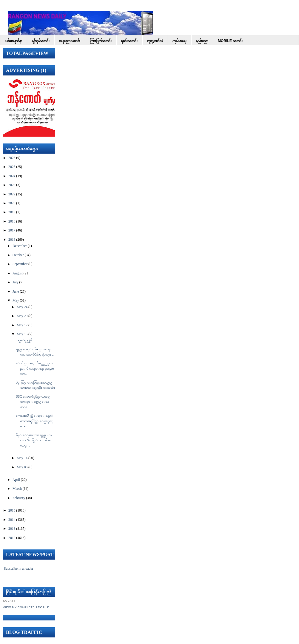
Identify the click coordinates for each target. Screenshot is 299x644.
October (18, 255)
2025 (12, 167)
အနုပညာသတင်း (70, 41)
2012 (12, 538)
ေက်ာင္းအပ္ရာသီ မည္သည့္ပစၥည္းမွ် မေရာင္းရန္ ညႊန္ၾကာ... (35, 368)
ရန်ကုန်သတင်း (41, 41)
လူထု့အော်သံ (155, 41)
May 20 (22, 316)
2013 (12, 529)
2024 (12, 176)
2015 (12, 511)
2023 (12, 185)
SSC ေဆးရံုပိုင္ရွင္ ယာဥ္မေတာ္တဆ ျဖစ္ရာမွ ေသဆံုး (33, 402)
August (18, 273)
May (16, 301)
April (16, 480)
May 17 (22, 325)
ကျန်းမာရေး (179, 41)
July (15, 282)
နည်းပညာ (202, 41)
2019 (12, 212)
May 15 (22, 334)
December (20, 246)
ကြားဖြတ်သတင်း (101, 41)
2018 (12, 221)
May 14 (22, 458)
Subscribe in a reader (19, 569)
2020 (12, 203)
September (20, 264)
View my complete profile (26, 607)
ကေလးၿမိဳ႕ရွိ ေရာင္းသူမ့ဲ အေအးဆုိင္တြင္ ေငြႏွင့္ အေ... (34, 421)
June (16, 292)
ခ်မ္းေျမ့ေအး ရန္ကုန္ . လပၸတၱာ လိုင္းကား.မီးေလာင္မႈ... (34, 440)
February (19, 498)
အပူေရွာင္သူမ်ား (25, 340)
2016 (12, 240)
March (17, 489)
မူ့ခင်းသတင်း (129, 41)
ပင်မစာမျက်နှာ (14, 41)
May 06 (22, 467)
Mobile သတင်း (230, 41)
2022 (12, 194)
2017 (12, 230)
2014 (12, 520)
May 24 (22, 307)
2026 (12, 158)
